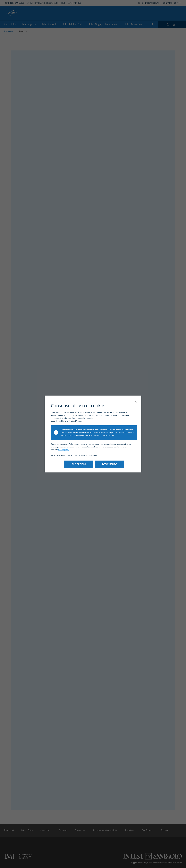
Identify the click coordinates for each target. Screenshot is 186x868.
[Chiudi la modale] (136, 402)
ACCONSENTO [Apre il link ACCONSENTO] (109, 464)
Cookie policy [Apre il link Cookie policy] (64, 450)
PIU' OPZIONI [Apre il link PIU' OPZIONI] (79, 464)
